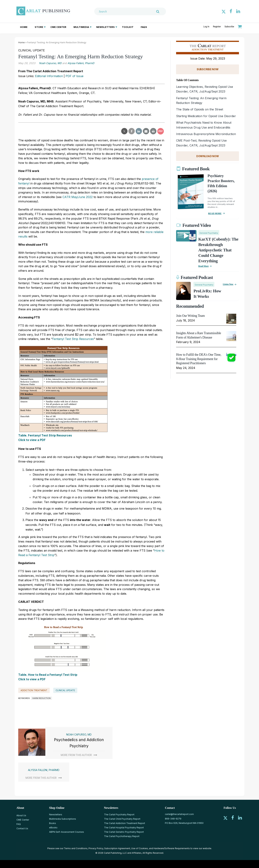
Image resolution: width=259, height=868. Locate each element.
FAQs (144, 27)
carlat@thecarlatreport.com (179, 814)
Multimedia (81, 27)
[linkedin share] (139, 131)
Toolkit (128, 27)
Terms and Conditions (76, 848)
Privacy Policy (96, 848)
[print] (153, 131)
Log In (206, 27)
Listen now (228, 284)
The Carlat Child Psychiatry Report (122, 819)
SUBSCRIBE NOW (208, 69)
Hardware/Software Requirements (172, 848)
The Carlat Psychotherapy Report (122, 836)
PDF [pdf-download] (161, 131)
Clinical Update (65, 690)
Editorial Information (49, 76)
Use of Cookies (140, 848)
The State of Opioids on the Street (200, 109)
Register (217, 27)
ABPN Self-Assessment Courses (67, 832)
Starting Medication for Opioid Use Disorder (206, 116)
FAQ (19, 824)
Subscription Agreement (117, 848)
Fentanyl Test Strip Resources (73, 339)
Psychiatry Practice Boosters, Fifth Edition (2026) (221, 183)
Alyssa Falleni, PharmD (81, 63)
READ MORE (215, 213)
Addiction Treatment (34, 690)
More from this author (76, 755)
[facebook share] (132, 131)
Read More (203, 266)
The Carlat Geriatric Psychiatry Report (124, 832)
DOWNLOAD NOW (208, 156)
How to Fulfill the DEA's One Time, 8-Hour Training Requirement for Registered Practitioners (199, 359)
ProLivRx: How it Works (207, 294)
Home (24, 27)
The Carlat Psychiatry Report (119, 815)
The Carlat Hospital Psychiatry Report (124, 828)
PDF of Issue (75, 76)
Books (53, 823)
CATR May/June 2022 (78, 197)
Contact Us (22, 828)
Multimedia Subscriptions (63, 819)
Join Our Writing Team (190, 316)
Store (39, 27)
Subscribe (229, 27)
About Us (21, 815)
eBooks (53, 828)
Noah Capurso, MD (50, 63)
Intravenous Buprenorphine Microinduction (206, 134)
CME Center (58, 27)
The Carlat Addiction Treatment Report (125, 823)
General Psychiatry (209, 233)
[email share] (146, 131)
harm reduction (41, 698)
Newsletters (105, 27)
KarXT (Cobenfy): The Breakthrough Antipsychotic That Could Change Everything (218, 250)
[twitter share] (124, 131)
